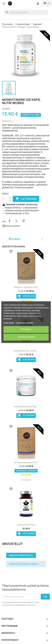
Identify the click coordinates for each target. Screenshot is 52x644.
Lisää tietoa (9, 323)
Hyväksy (26, 329)
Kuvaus (26, 239)
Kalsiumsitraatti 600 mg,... (26, 407)
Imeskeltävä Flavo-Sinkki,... (26, 351)
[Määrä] (5, 199)
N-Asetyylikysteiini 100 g (26, 462)
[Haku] (26, 12)
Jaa (9, 221)
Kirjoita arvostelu (21, 555)
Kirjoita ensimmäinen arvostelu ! (24, 564)
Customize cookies (24, 323)
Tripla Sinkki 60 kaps (26, 525)
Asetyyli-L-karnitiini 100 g (26, 287)
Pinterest (24, 221)
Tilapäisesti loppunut (26, 471)
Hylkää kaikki (26, 337)
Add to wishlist (11, 226)
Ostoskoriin (26, 199)
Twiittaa (17, 221)
